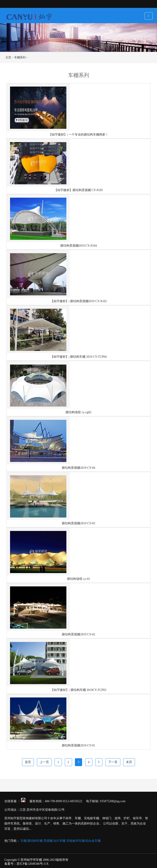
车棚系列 (20, 57)
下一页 (113, 762)
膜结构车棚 (35, 841)
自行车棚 (59, 841)
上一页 (44, 762)
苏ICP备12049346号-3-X (33, 864)
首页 (28, 762)
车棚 (24, 841)
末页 (129, 762)
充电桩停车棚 (76, 841)
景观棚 (48, 841)
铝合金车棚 (93, 841)
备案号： (10, 864)
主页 (8, 57)
